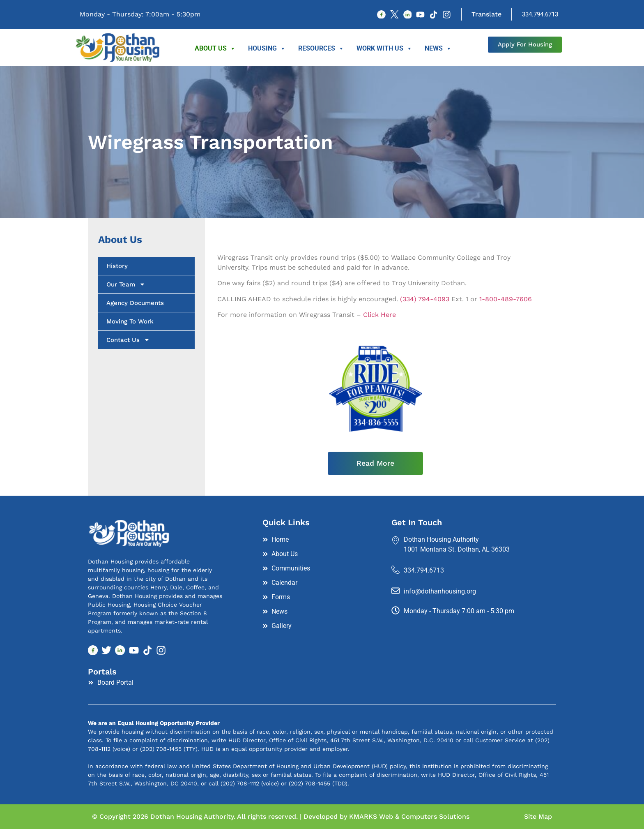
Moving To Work (130, 321)
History (117, 266)
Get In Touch (417, 523)
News (438, 48)
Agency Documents (135, 303)
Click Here (379, 315)
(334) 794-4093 (425, 299)
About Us (215, 48)
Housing (267, 48)
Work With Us (384, 48)
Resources (321, 48)
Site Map (538, 816)
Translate (486, 14)
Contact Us (128, 340)
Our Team (126, 284)
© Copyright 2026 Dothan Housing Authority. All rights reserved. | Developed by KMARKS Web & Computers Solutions (281, 816)
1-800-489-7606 (506, 299)
